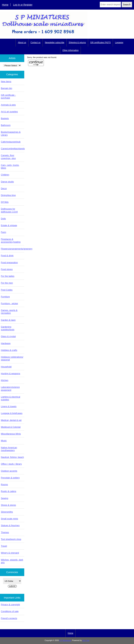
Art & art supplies (9, 112)
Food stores (7, 269)
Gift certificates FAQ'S (100, 43)
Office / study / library (11, 464)
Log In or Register (23, 5)
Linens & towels (9, 406)
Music (4, 441)
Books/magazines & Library (11, 133)
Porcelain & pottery (10, 478)
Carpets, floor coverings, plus (8, 157)
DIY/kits (5, 202)
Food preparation (9, 262)
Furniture (5, 297)
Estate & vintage (9, 225)
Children (5, 175)
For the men (7, 283)
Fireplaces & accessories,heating (11, 241)
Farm (3, 232)
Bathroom (6, 125)
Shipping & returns (77, 43)
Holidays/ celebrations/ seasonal (12, 358)
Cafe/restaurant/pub (11, 142)
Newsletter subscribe (55, 43)
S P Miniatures (65, 640)
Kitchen (5, 380)
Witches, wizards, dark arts (12, 561)
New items (6, 81)
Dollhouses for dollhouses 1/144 (9, 210)
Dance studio (7, 182)
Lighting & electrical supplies (11, 398)
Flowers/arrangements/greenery (13, 249)
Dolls (3, 219)
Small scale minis (9, 519)
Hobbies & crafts (9, 350)
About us (22, 43)
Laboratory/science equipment (10, 388)
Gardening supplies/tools (8, 328)
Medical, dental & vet (11, 420)
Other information (71, 50)
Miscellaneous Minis (11, 434)
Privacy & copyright (10, 605)
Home (5, 5)
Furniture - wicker (9, 303)
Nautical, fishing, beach (12, 457)
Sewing (5, 498)
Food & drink (7, 256)
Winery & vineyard (10, 553)
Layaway (119, 43)
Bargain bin (7, 88)
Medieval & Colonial (11, 427)
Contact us (36, 43)
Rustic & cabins (9, 491)
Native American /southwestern (9, 449)
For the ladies (8, 276)
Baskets (5, 118)
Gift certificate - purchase (8, 96)
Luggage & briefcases (12, 413)
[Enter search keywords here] (110, 5)
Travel (4, 546)
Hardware (6, 343)
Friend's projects (9, 618)
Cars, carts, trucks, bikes (10, 166)
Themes (5, 532)
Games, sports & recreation (9, 312)
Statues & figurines (10, 525)
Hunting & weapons (11, 373)
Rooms (4, 484)
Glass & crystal (8, 336)
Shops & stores (8, 505)
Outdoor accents (9, 471)
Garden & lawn (8, 320)
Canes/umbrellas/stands (13, 149)
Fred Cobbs (7, 290)
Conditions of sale (10, 611)
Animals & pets (8, 105)
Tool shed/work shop (11, 539)
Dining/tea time (8, 195)
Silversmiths (7, 512)
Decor (4, 188)
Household (6, 367)
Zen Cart (86, 640)
